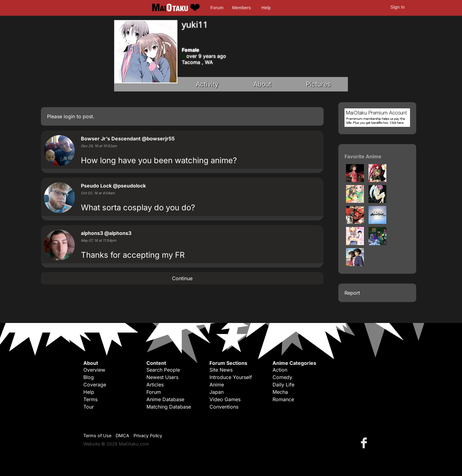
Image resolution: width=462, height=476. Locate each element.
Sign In (398, 7)
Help (266, 8)
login (69, 116)
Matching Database (169, 407)
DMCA (122, 436)
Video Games (225, 399)
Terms (90, 399)
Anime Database (165, 399)
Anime (217, 385)
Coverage (95, 385)
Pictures (318, 84)
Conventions (224, 407)
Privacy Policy (148, 436)
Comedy (282, 377)
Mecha (280, 392)
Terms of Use (97, 436)
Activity (207, 84)
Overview (94, 370)
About (262, 84)
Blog (89, 377)
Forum (217, 8)
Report (352, 293)
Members (242, 8)
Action (280, 370)
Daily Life (283, 385)
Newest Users (162, 377)
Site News (221, 370)
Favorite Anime (363, 156)
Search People (163, 370)
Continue (182, 278)
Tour (89, 407)
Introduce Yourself (231, 377)
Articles (155, 385)
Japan (217, 392)
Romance (283, 399)
